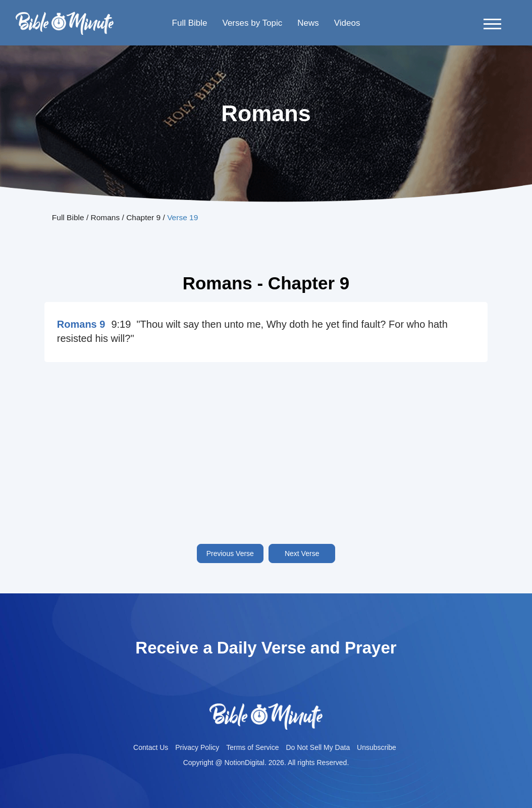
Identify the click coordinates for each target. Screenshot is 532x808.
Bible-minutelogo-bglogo (65, 16)
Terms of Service (252, 747)
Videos (347, 23)
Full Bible (190, 23)
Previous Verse (230, 553)
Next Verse (302, 553)
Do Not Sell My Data (318, 747)
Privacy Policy (197, 747)
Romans (105, 217)
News (308, 23)
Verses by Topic (252, 23)
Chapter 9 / (147, 217)
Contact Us (151, 747)
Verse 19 (182, 217)
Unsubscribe (377, 747)
